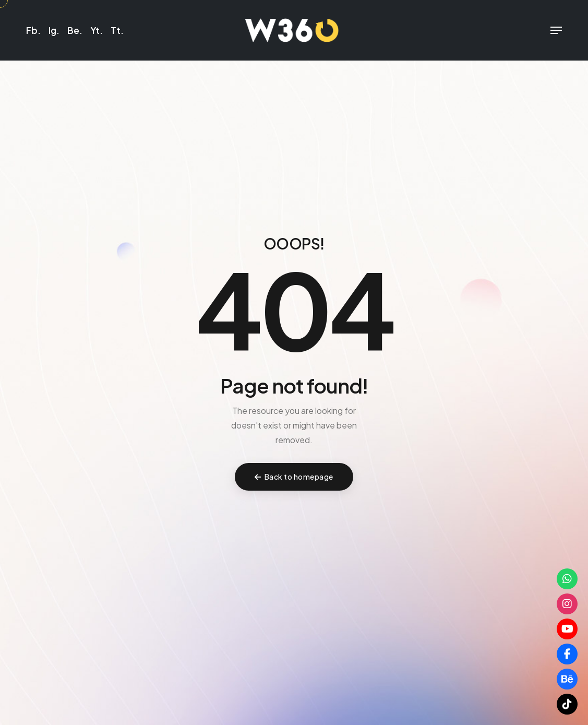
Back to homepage (294, 477)
